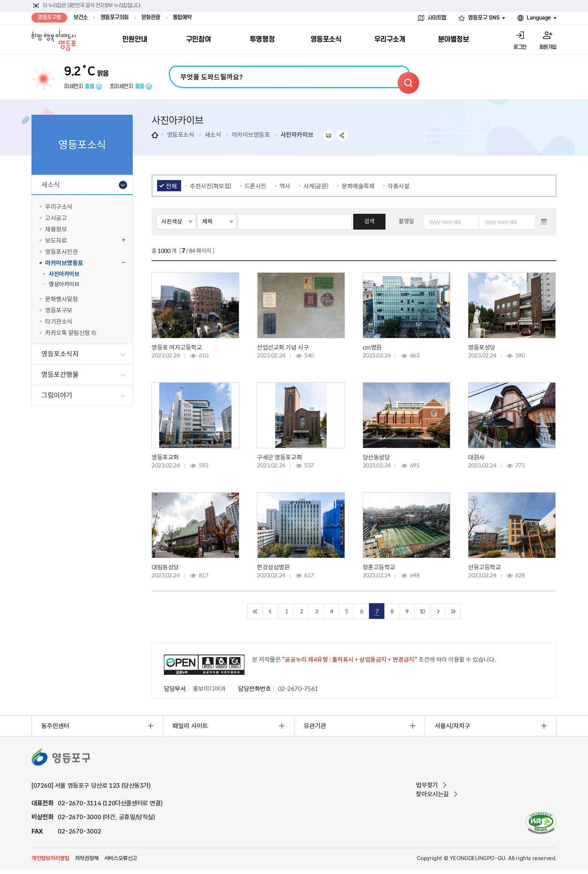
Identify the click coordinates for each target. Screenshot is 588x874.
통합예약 (182, 17)
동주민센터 (55, 726)
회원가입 (548, 47)
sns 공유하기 (343, 136)
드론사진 (255, 186)
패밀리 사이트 (190, 726)
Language (539, 18)
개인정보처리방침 (50, 858)
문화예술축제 (358, 186)
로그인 (520, 47)
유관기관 (315, 726)
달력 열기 (544, 222)
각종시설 (398, 186)
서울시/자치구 (452, 726)
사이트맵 (437, 18)
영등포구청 (49, 17)
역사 (285, 186)
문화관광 (151, 17)
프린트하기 (329, 136)
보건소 (81, 17)
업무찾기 (427, 785)
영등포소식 (181, 134)
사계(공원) (316, 186)
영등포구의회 (115, 17)
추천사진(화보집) (211, 186)
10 (422, 611)
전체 (171, 186)
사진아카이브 (297, 134)
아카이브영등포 (251, 134)
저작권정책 (87, 858)
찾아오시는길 (432, 794)
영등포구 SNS (484, 18)
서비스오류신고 (121, 858)
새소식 (213, 134)
